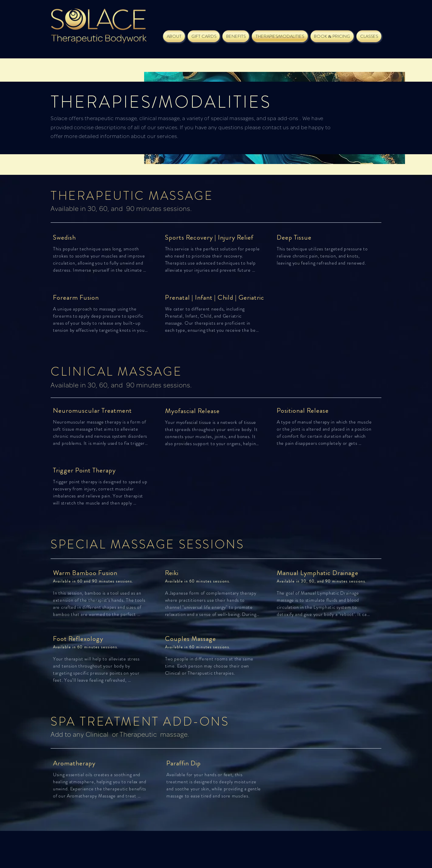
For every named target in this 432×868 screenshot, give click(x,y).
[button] (204, 36)
